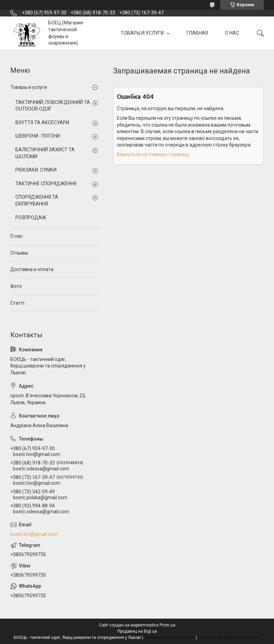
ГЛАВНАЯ (197, 33)
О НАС (232, 33)
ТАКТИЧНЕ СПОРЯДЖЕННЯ (46, 184)
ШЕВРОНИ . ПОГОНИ (38, 136)
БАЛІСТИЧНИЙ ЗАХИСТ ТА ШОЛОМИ (45, 153)
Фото (16, 286)
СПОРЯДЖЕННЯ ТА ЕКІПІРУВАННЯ (37, 200)
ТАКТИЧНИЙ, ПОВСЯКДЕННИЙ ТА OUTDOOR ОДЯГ (53, 106)
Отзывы (19, 253)
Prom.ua (167, 625)
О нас (16, 236)
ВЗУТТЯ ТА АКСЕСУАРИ (42, 122)
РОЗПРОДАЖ (31, 218)
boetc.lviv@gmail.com (34, 534)
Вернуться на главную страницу (153, 154)
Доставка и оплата (32, 269)
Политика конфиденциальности (229, 637)
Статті (17, 303)
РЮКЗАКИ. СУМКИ (36, 170)
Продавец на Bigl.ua (137, 631)
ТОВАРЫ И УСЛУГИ (143, 33)
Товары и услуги (29, 87)
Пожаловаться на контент (170, 637)
